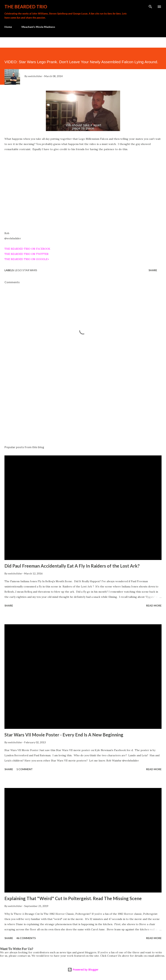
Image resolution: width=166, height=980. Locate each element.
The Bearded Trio (26, 7)
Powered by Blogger (83, 970)
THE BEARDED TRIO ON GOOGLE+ (27, 259)
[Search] (150, 7)
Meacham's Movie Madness (38, 27)
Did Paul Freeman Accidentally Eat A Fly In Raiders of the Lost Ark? (72, 566)
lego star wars (26, 270)
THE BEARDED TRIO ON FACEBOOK (27, 249)
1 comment (25, 769)
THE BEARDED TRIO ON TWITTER (26, 254)
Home (8, 27)
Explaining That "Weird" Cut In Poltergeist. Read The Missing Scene (73, 898)
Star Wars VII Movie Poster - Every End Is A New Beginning (64, 735)
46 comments (26, 938)
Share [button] (153, 270)
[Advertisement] (83, 407)
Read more (154, 605)
